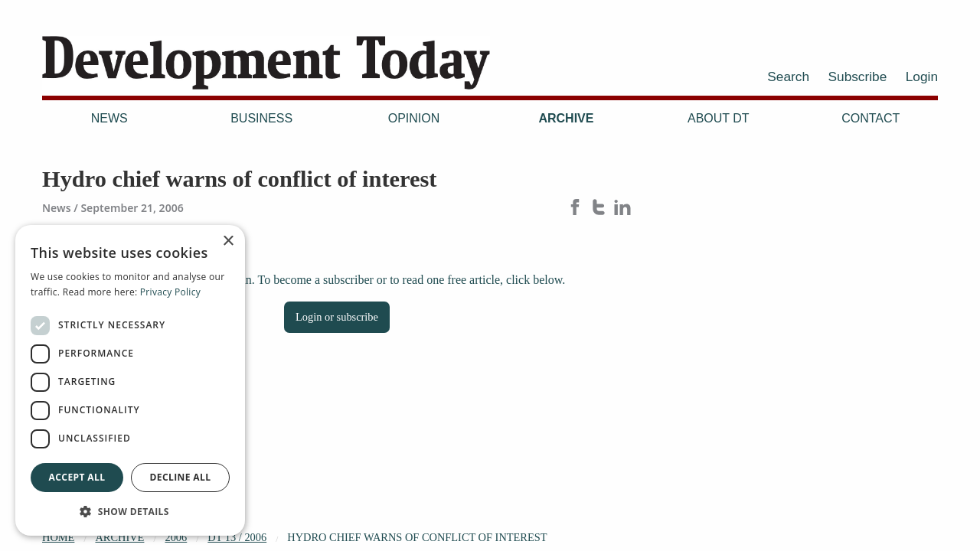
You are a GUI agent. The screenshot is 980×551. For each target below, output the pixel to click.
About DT (719, 118)
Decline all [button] (181, 477)
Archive (566, 118)
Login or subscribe (337, 317)
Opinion (414, 118)
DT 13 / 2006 (237, 537)
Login (922, 77)
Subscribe (858, 77)
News (109, 118)
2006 (176, 537)
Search (788, 77)
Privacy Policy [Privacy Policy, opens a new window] (170, 292)
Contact (871, 118)
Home (58, 537)
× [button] (228, 241)
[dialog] (130, 380)
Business (261, 118)
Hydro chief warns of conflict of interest (417, 537)
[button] (130, 511)
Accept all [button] (77, 477)
